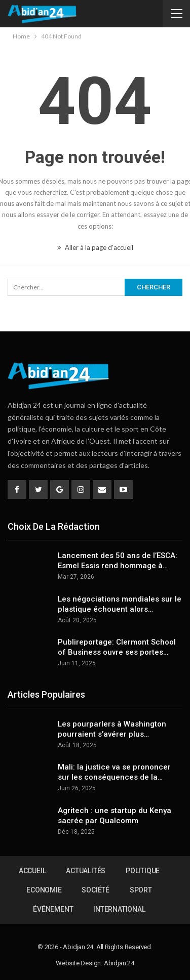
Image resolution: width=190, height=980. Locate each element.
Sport (141, 890)
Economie (44, 890)
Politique (143, 871)
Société (96, 890)
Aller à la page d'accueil (95, 247)
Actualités (86, 871)
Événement (53, 909)
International (119, 909)
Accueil (32, 871)
